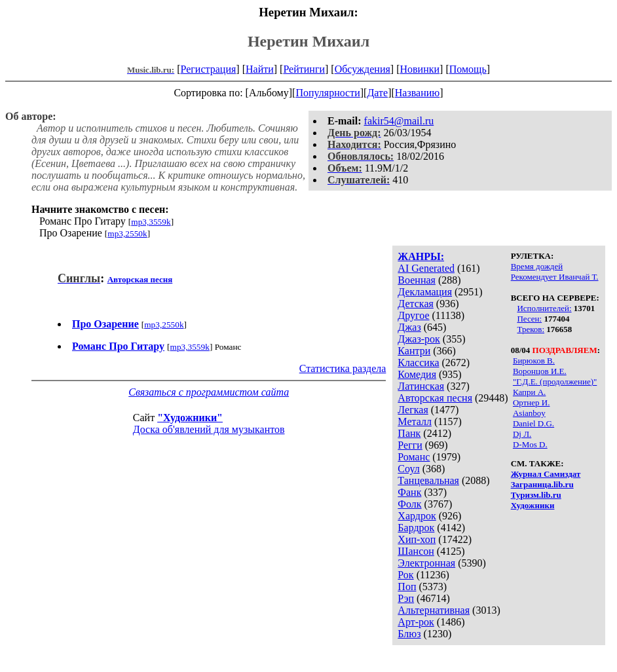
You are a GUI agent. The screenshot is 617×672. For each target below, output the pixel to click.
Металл (415, 421)
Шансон (416, 551)
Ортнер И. (532, 402)
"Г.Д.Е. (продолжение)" (555, 382)
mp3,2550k (127, 233)
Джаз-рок (419, 339)
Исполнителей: (544, 308)
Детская (416, 304)
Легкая (413, 410)
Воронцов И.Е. (540, 371)
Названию (418, 93)
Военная (417, 280)
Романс (414, 457)
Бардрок (416, 528)
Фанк (409, 492)
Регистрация (209, 69)
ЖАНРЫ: (421, 256)
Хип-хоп (417, 539)
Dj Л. (522, 434)
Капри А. (529, 392)
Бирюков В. (534, 361)
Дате (377, 93)
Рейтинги (304, 69)
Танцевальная (428, 480)
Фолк (409, 504)
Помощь (468, 69)
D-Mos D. (530, 444)
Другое (413, 315)
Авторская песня (435, 398)
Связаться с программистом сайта (209, 392)
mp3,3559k (151, 222)
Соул (408, 469)
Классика (418, 363)
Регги (410, 445)
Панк (409, 433)
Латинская (421, 386)
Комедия (417, 374)
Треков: (531, 329)
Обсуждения (363, 69)
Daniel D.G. (533, 423)
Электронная (426, 563)
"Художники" (190, 418)
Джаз (409, 327)
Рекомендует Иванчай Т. (555, 277)
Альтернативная (434, 610)
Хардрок (417, 516)
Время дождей (537, 266)
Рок (405, 575)
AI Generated (426, 268)
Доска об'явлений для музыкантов (209, 429)
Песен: (529, 319)
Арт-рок (416, 622)
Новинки (420, 69)
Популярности (327, 93)
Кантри (414, 351)
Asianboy (529, 413)
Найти (260, 69)
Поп (407, 587)
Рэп (406, 598)
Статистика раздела (343, 368)
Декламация (425, 292)
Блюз (409, 634)
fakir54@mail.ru (399, 121)
